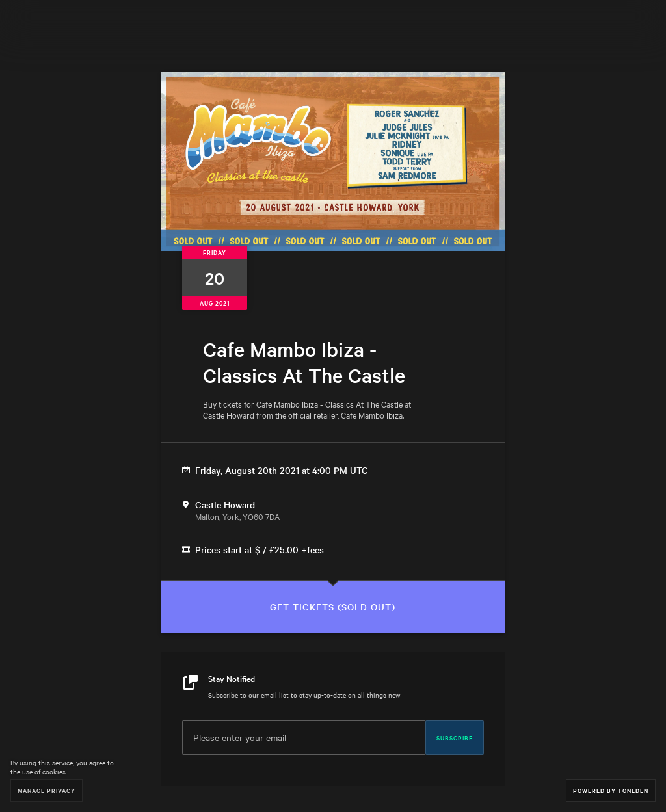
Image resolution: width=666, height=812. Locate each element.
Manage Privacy (47, 790)
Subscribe (455, 737)
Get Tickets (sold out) (333, 607)
